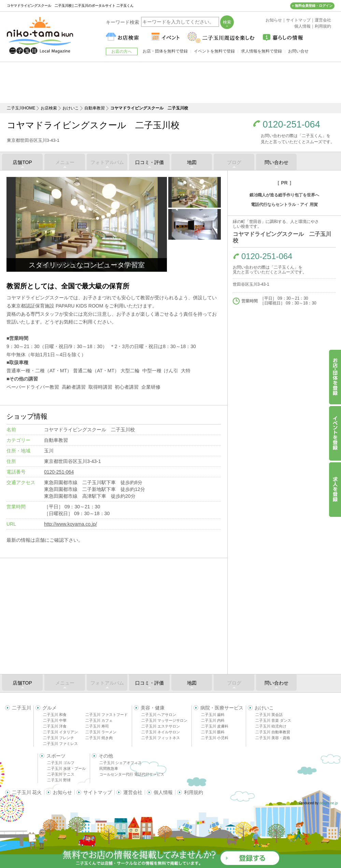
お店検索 (49, 108)
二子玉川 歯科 (213, 715)
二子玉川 (22, 708)
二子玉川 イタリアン (60, 732)
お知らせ (62, 792)
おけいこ (71, 108)
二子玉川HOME (21, 108)
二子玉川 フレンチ (59, 738)
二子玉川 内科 (213, 720)
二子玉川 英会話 (269, 715)
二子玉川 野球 (59, 780)
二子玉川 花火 (27, 792)
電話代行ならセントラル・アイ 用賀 (284, 205)
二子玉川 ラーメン (101, 732)
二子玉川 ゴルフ (61, 763)
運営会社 (133, 792)
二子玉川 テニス (61, 774)
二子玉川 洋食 (55, 726)
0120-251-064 (292, 125)
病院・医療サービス (222, 708)
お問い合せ (298, 51)
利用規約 (194, 792)
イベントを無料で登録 (214, 51)
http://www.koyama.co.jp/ (70, 524)
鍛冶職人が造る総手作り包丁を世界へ (284, 195)
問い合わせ (276, 162)
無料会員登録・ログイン (314, 6)
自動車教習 (95, 108)
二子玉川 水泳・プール (66, 768)
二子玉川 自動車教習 (273, 732)
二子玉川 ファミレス (60, 744)
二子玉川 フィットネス (161, 738)
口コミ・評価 (150, 162)
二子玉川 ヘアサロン (159, 715)
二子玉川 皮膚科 (215, 726)
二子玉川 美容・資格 (273, 738)
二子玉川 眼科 (213, 732)
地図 (192, 162)
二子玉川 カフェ (99, 720)
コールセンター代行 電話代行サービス (132, 774)
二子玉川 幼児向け (271, 726)
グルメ (49, 708)
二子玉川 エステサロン (161, 726)
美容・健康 (153, 708)
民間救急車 (109, 768)
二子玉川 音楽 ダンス (273, 720)
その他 (106, 756)
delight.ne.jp (329, 803)
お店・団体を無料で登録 (165, 51)
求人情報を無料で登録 (261, 51)
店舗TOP (22, 162)
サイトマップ (98, 792)
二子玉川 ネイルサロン (161, 732)
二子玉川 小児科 (215, 738)
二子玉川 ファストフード (106, 715)
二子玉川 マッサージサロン (164, 720)
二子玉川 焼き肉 (99, 738)
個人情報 (163, 792)
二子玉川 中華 (55, 720)
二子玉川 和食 (55, 715)
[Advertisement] (171, 83)
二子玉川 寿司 (97, 726)
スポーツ (56, 756)
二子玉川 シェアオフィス (120, 763)
